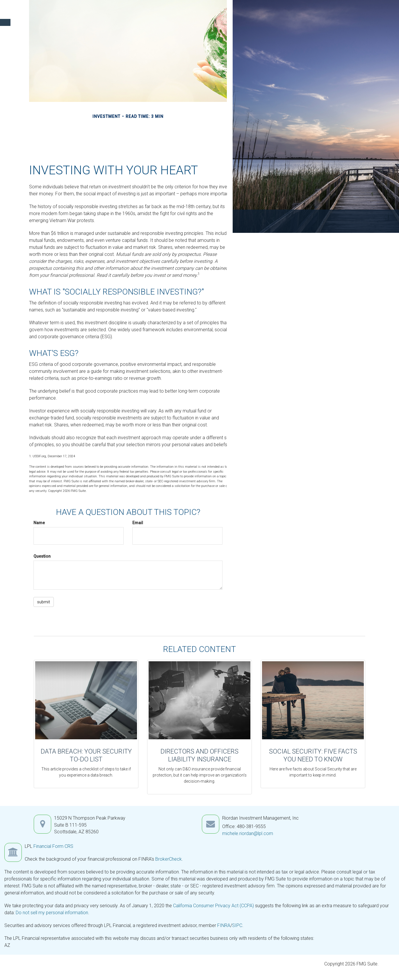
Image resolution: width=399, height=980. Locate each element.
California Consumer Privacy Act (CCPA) (213, 906)
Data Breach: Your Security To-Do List (86, 755)
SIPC (237, 925)
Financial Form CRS (53, 846)
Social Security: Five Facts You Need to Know (313, 755)
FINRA (224, 925)
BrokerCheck (169, 859)
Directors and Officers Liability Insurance (199, 755)
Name (39, 523)
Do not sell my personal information (52, 913)
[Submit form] (44, 602)
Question (42, 556)
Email (138, 523)
